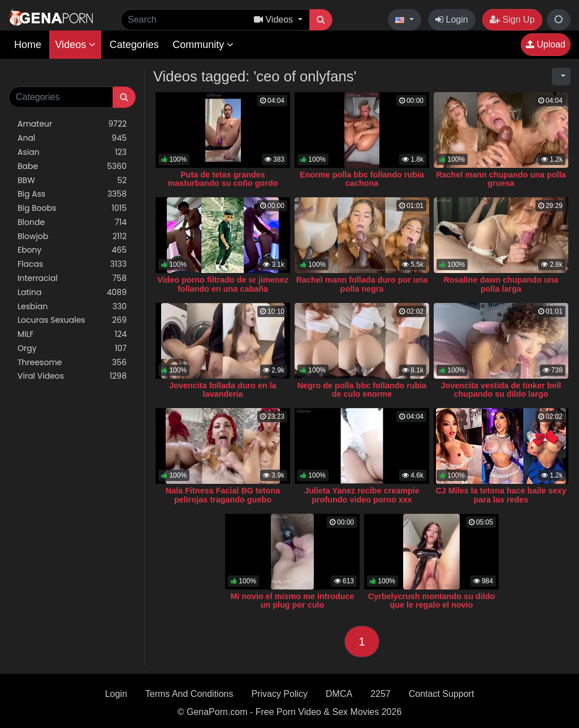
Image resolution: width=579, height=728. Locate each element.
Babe (72, 166)
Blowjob (72, 237)
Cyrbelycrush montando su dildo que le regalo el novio (432, 601)
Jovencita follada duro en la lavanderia (223, 390)
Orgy (72, 348)
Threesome (72, 363)
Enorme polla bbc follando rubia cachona (362, 179)
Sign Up (512, 19)
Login (452, 19)
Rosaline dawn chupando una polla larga (501, 284)
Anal (72, 138)
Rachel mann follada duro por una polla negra (362, 284)
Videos (75, 45)
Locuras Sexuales (72, 320)
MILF (72, 334)
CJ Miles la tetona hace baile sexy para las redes (501, 495)
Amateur (72, 124)
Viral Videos (72, 376)
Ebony (72, 250)
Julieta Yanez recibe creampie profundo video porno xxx (362, 495)
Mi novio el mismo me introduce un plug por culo (292, 601)
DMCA (339, 694)
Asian (72, 152)
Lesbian (72, 307)
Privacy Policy (279, 694)
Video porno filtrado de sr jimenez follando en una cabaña (223, 284)
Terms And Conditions (189, 694)
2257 (381, 694)
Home (28, 45)
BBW (72, 181)
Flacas (72, 264)
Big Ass (72, 194)
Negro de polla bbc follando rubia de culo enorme (362, 390)
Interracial (72, 278)
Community (203, 45)
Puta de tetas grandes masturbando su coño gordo (222, 179)
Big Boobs (72, 208)
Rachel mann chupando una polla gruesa (501, 179)
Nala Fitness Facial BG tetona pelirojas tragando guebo (223, 495)
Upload (546, 44)
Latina (72, 292)
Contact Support (442, 694)
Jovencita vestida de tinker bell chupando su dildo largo (501, 390)
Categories (134, 45)
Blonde (72, 222)
